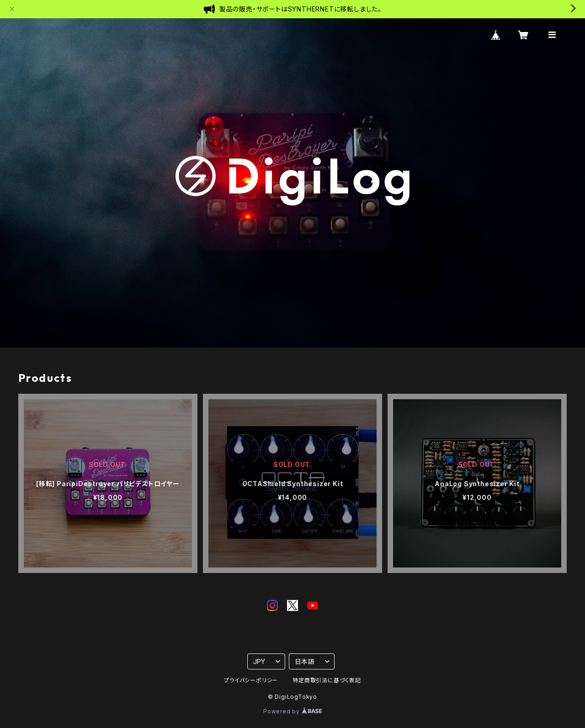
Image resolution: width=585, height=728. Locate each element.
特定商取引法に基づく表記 (327, 680)
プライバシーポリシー (251, 680)
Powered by (292, 711)
